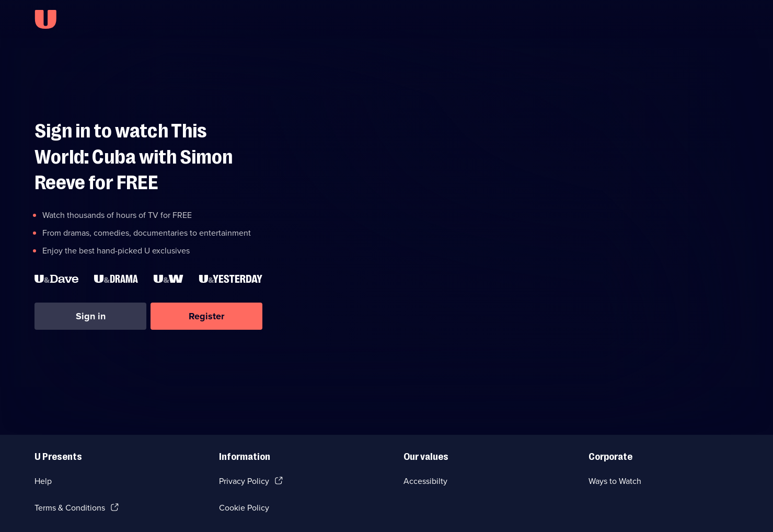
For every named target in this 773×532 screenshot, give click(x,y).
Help (43, 481)
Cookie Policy (244, 508)
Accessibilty (425, 481)
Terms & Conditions (70, 508)
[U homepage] (45, 19)
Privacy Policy (244, 481)
